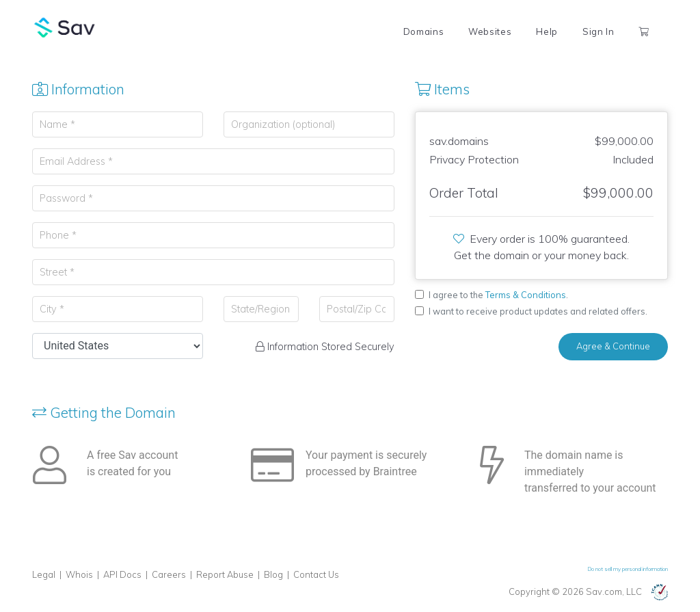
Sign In (598, 31)
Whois (79, 574)
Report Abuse (225, 574)
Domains (423, 31)
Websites (490, 31)
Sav (65, 27)
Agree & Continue (613, 346)
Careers (169, 574)
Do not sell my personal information (628, 569)
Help (547, 31)
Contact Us (316, 574)
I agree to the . (498, 295)
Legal (44, 574)
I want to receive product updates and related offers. (538, 311)
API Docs (122, 574)
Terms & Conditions (526, 295)
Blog (273, 574)
